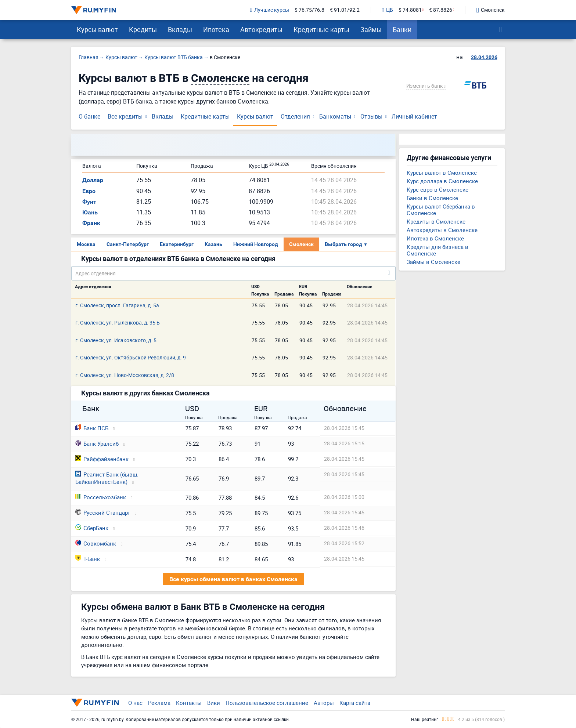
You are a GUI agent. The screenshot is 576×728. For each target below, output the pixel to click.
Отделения (295, 116)
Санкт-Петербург (128, 244)
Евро (89, 191)
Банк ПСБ (92, 428)
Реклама (159, 703)
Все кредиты (125, 116)
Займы (371, 29)
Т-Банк (88, 559)
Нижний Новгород (256, 244)
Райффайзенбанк (102, 459)
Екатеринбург (177, 244)
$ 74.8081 (410, 10)
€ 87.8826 (441, 10)
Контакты (189, 703)
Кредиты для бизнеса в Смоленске (438, 250)
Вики (214, 703)
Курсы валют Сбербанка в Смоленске (441, 210)
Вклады (180, 29)
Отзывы (371, 116)
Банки (402, 29)
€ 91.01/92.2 (345, 10)
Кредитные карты (321, 29)
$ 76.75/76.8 (309, 10)
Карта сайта (355, 703)
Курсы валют (97, 29)
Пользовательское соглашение (267, 703)
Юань (90, 212)
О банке (89, 116)
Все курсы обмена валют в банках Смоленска (233, 579)
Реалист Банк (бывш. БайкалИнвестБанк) (107, 478)
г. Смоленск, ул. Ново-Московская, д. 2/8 (125, 375)
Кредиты (143, 29)
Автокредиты (261, 29)
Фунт (89, 202)
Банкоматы (335, 116)
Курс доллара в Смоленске (442, 181)
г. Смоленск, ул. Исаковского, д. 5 (116, 340)
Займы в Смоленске (433, 262)
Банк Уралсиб (97, 443)
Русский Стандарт (103, 513)
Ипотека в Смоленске (435, 238)
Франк (91, 223)
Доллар (93, 180)
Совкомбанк (96, 543)
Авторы (324, 703)
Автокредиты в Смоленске (442, 230)
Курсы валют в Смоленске (442, 173)
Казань (213, 244)
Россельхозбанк (101, 497)
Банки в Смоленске (432, 198)
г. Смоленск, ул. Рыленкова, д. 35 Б (118, 323)
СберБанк (92, 528)
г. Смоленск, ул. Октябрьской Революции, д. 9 (131, 357)
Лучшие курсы (270, 10)
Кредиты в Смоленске (436, 221)
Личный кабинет (414, 116)
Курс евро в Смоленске (438, 189)
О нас (135, 703)
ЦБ (388, 10)
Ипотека (216, 29)
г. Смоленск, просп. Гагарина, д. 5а (117, 305)
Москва (86, 244)
